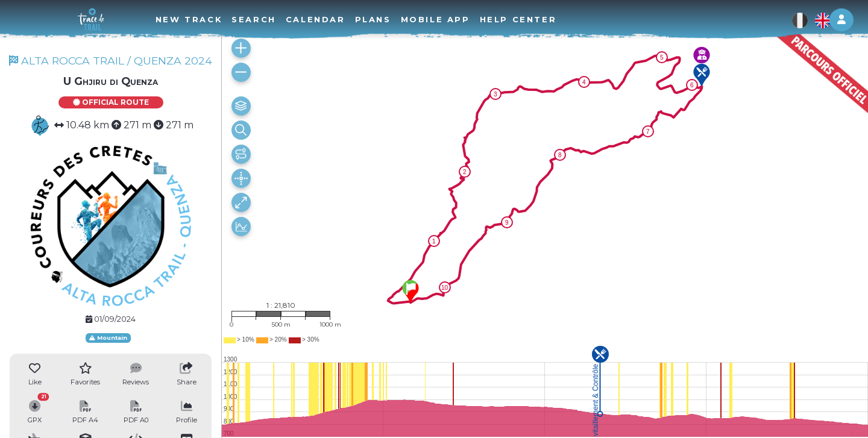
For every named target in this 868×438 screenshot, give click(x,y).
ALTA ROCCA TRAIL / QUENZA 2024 (111, 61)
